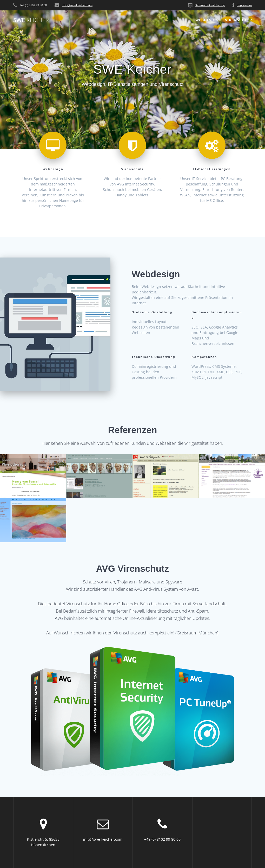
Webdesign (207, 20)
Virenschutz (239, 20)
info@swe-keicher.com (77, 5)
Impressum (244, 5)
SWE (31, 20)
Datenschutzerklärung (210, 5)
